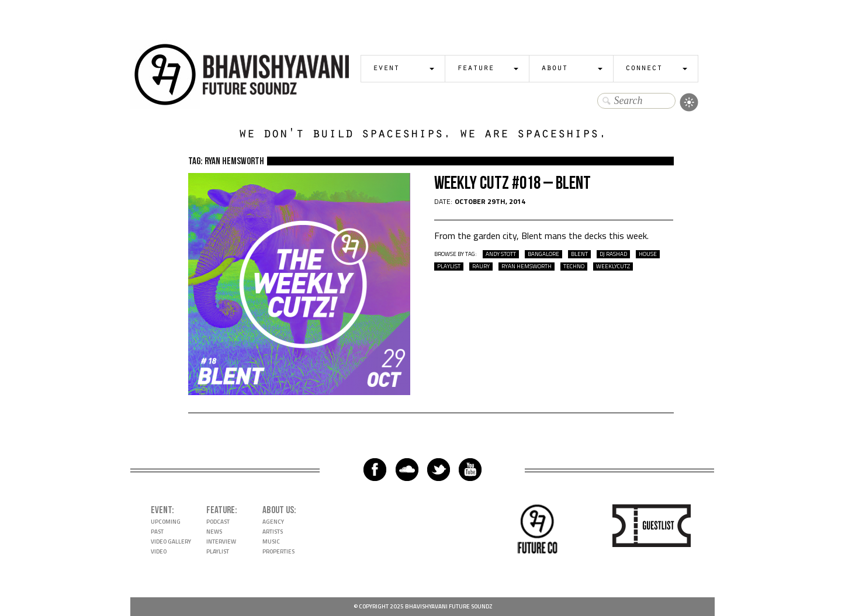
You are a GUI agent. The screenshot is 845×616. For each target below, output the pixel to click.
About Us (278, 510)
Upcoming (166, 522)
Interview (221, 541)
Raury (481, 267)
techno (574, 267)
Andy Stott (501, 254)
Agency (273, 522)
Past (157, 532)
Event (386, 69)
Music (271, 541)
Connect (644, 69)
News (214, 532)
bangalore (543, 254)
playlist (449, 267)
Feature (475, 69)
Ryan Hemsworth (527, 267)
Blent (579, 254)
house (648, 254)
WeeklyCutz (613, 267)
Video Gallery (171, 541)
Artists (273, 532)
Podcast (218, 522)
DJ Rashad (613, 254)
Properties (278, 551)
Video (159, 551)
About (554, 69)
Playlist (218, 551)
